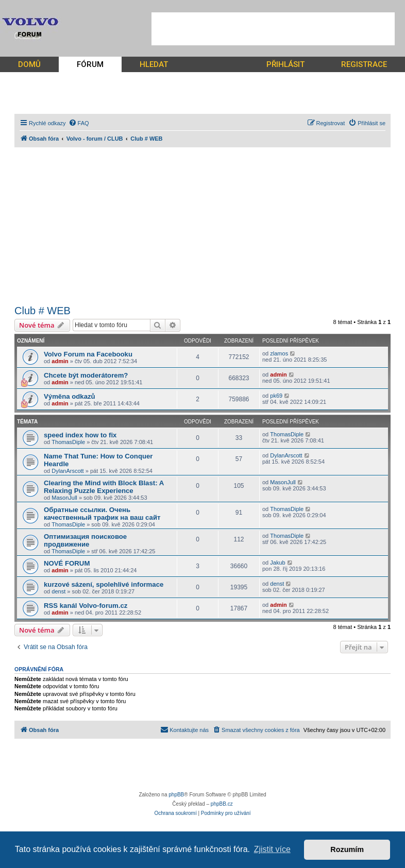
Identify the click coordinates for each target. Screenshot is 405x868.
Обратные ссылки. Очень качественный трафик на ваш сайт (102, 514)
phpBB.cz (222, 804)
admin (60, 361)
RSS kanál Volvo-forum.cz (86, 606)
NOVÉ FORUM (67, 563)
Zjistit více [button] (272, 849)
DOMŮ (29, 64)
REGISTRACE (364, 64)
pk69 (276, 396)
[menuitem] (79, 123)
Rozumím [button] (347, 849)
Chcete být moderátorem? (86, 375)
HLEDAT (154, 64)
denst (58, 591)
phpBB (176, 795)
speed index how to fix (80, 435)
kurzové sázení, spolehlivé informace (104, 584)
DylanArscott (67, 471)
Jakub (277, 563)
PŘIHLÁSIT (285, 64)
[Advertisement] (273, 29)
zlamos (279, 353)
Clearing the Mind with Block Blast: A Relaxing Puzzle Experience (104, 487)
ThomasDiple (68, 442)
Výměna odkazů (70, 396)
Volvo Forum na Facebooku (88, 354)
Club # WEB (43, 311)
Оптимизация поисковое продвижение (85, 540)
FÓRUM (90, 64)
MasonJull (64, 498)
